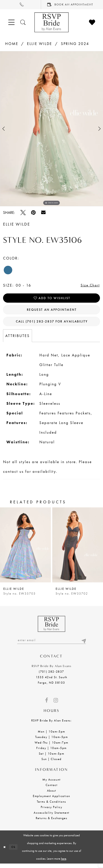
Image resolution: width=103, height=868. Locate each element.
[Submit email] (83, 644)
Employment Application (51, 800)
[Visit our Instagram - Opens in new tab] (56, 705)
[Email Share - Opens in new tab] (43, 212)
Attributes (18, 339)
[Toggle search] (23, 22)
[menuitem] (21, 5)
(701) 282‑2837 (51, 676)
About (52, 795)
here (64, 863)
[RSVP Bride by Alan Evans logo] (51, 22)
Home (12, 44)
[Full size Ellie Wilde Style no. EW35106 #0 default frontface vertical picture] (51, 129)
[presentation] (25, 549)
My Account (51, 784)
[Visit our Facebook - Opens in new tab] (46, 705)
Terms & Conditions (51, 806)
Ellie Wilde (40, 44)
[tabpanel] (51, 129)
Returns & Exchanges (52, 822)
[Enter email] (52, 644)
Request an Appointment (52, 312)
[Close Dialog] (5, 851)
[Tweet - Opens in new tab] (23, 213)
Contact (52, 789)
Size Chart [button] (89, 285)
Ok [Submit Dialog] (14, 851)
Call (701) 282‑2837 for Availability (52, 325)
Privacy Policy (51, 811)
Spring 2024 (75, 44)
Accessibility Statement (51, 817)
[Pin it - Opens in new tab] (33, 213)
